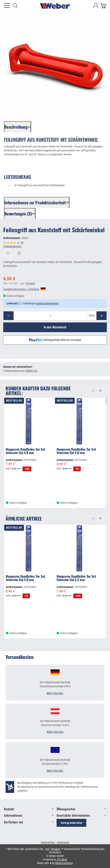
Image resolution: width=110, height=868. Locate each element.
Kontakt (29, 809)
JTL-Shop (62, 859)
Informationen (29, 815)
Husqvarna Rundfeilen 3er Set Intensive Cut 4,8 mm (25, 451)
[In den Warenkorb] (55, 327)
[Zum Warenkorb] (103, 6)
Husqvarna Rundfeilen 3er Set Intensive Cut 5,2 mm (76, 578)
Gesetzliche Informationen (81, 815)
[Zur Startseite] (55, 6)
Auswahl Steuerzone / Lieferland (24, 289)
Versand (30, 283)
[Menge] (50, 316)
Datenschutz (48, 842)
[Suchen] (15, 6)
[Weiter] (100, 391)
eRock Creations (64, 863)
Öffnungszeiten (81, 809)
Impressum (63, 842)
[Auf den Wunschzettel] (8, 253)
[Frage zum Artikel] (19, 253)
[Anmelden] (96, 6)
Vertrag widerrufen (71, 823)
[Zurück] (93, 391)
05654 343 (31, 371)
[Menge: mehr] (102, 316)
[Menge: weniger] (8, 316)
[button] (18, 127)
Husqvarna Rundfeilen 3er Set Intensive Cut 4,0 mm (76, 451)
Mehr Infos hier (55, 693)
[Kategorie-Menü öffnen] (7, 5)
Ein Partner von (29, 822)
